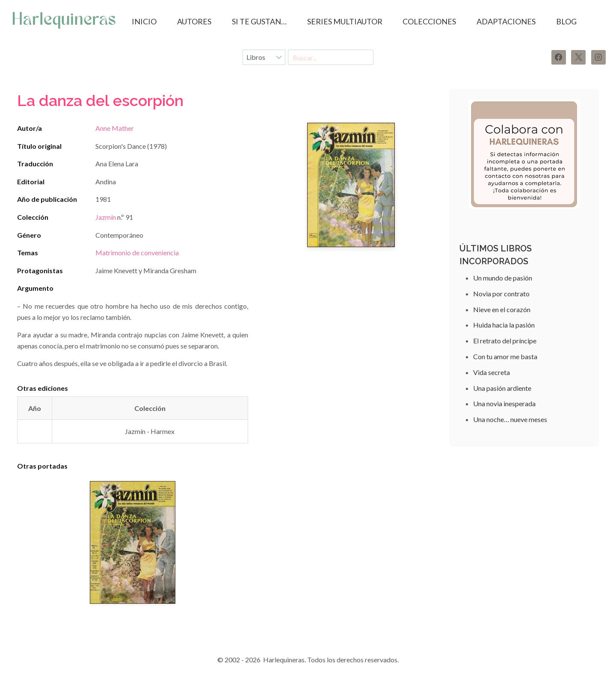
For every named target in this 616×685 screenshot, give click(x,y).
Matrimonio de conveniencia (137, 252)
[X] (578, 57)
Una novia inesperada (504, 403)
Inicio (144, 21)
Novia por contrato (501, 294)
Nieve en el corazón (502, 309)
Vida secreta (492, 372)
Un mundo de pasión (503, 278)
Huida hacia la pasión (504, 325)
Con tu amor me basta (505, 356)
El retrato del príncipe (505, 341)
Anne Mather (115, 128)
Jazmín (106, 217)
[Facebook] (559, 57)
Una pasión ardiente (502, 388)
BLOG (566, 21)
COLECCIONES (429, 21)
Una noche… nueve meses (510, 419)
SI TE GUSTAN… (259, 21)
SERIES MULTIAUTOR (345, 21)
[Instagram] (598, 57)
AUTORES (194, 21)
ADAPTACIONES (506, 21)
